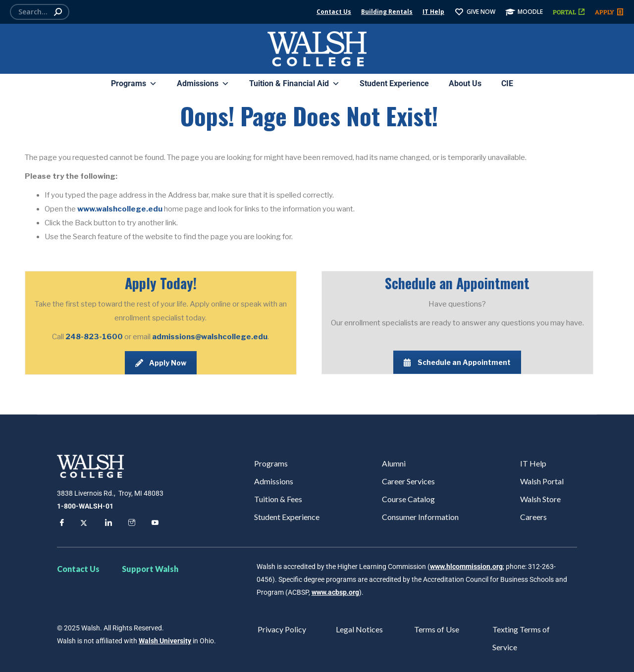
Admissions (203, 84)
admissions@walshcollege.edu (210, 337)
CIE (507, 83)
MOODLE (524, 12)
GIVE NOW (475, 12)
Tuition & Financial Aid (294, 84)
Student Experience (394, 83)
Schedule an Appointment (457, 362)
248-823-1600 (95, 337)
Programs (134, 84)
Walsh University (165, 641)
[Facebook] (60, 523)
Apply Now (161, 363)
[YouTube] (154, 523)
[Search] (40, 12)
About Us (465, 83)
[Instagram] (130, 523)
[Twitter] (84, 523)
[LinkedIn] (107, 523)
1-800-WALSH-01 (85, 506)
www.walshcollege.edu (120, 209)
